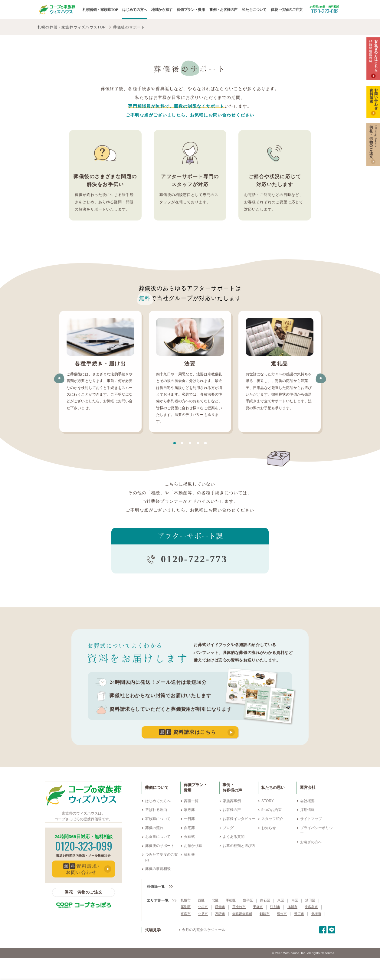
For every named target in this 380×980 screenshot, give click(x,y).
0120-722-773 (194, 559)
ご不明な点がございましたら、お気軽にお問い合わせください (190, 115)
